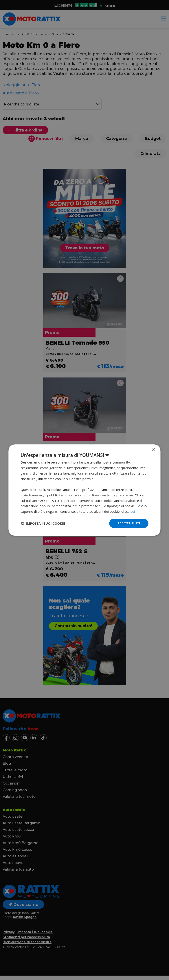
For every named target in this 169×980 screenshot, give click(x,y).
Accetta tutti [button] (128, 523)
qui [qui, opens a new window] (133, 511)
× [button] (153, 449)
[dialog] (84, 490)
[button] (43, 523)
